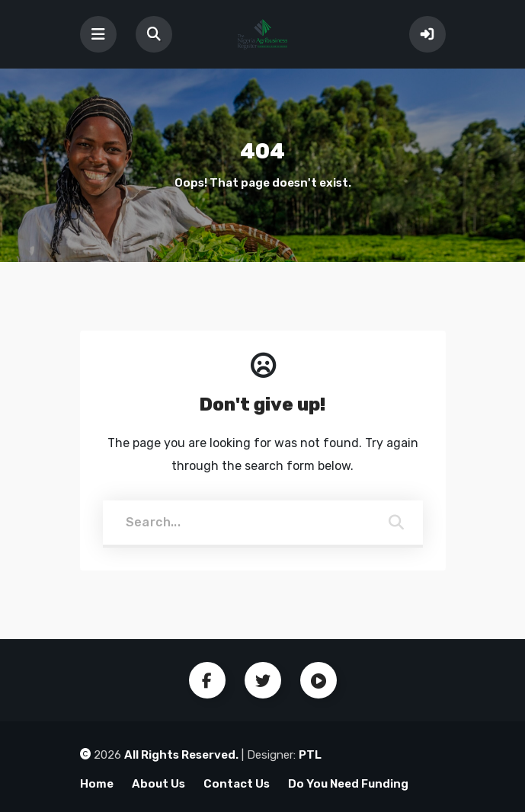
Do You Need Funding (348, 784)
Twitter (263, 680)
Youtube (319, 680)
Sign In (427, 34)
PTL (310, 755)
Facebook (207, 680)
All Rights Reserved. (181, 755)
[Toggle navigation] (98, 34)
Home (97, 784)
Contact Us (237, 784)
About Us (158, 784)
